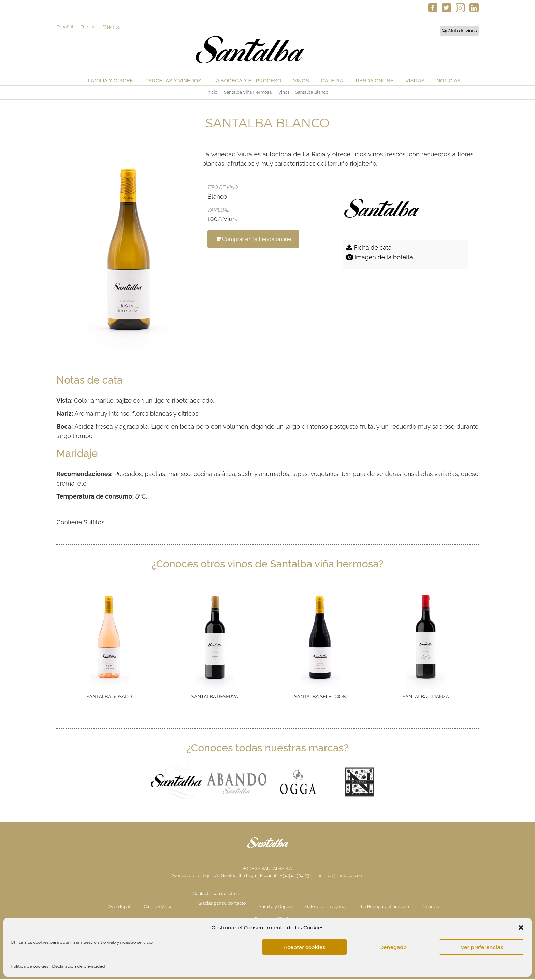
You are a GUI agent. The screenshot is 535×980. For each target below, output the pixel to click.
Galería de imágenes (326, 907)
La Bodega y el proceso (247, 81)
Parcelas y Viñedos (173, 81)
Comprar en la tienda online (254, 239)
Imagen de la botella (380, 257)
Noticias (449, 81)
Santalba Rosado (109, 697)
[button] (521, 928)
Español (65, 27)
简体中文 (112, 27)
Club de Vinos (158, 907)
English (88, 27)
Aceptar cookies (304, 947)
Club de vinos (459, 31)
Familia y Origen (111, 81)
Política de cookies (30, 966)
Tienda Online (374, 81)
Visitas (415, 81)
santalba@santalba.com (339, 876)
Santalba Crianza (426, 697)
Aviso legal (119, 907)
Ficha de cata (369, 248)
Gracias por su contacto (222, 904)
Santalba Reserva (215, 697)
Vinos (301, 81)
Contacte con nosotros (216, 894)
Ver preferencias (482, 947)
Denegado (393, 947)
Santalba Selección (320, 697)
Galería (332, 81)
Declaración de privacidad (78, 966)
